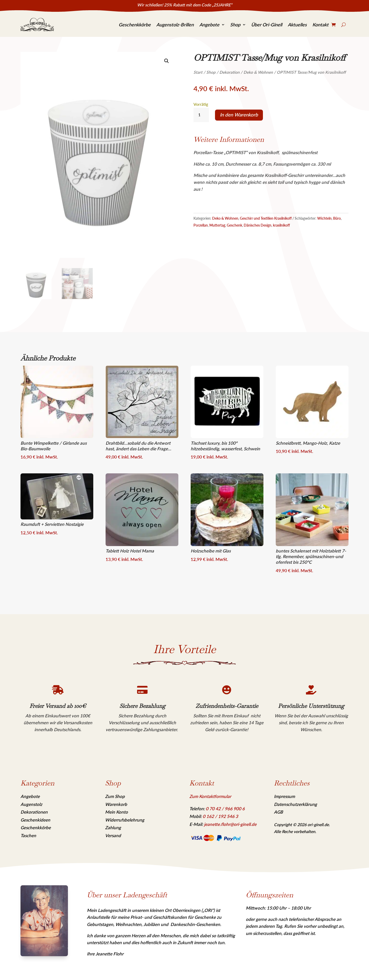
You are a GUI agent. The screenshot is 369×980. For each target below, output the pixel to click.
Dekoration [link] (229, 72)
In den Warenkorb (239, 115)
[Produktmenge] (201, 115)
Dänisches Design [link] (258, 225)
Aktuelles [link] (297, 25)
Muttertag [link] (217, 225)
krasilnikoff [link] (281, 225)
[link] (37, 25)
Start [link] (198, 72)
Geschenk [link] (234, 225)
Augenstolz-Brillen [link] (175, 25)
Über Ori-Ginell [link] (267, 25)
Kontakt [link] (320, 25)
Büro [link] (337, 218)
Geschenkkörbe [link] (135, 25)
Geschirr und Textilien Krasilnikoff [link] (266, 218)
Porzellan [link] (201, 225)
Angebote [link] (209, 25)
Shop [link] (235, 25)
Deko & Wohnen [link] (258, 72)
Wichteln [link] (324, 218)
